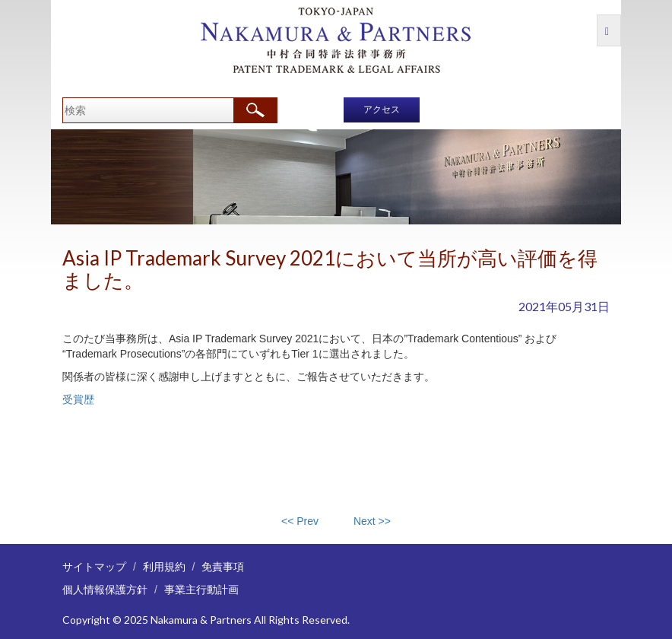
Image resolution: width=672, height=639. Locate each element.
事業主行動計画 (201, 589)
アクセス (382, 110)
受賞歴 (78, 399)
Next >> (372, 521)
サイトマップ (94, 566)
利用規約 (164, 566)
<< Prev (300, 521)
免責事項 (223, 566)
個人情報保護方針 (105, 589)
